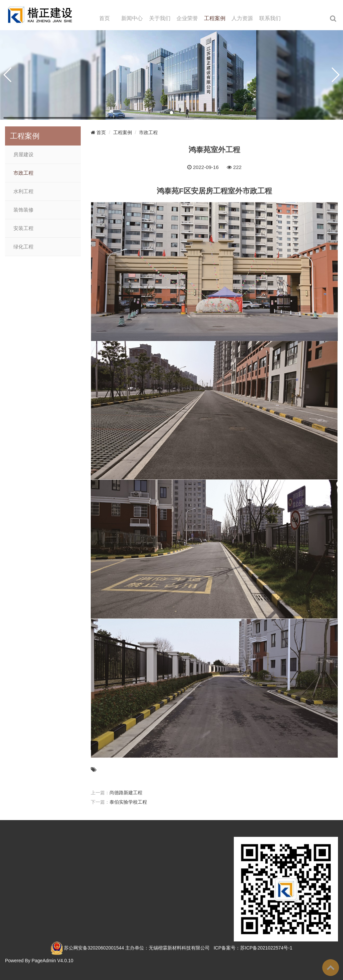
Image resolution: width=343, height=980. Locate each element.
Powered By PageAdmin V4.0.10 (39, 961)
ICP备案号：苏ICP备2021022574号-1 (253, 947)
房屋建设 (23, 155)
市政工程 (23, 173)
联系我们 (270, 18)
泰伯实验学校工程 (128, 802)
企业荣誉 (187, 18)
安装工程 (23, 228)
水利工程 (23, 191)
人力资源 (242, 18)
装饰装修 (23, 210)
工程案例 (215, 18)
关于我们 (160, 18)
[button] (171, 113)
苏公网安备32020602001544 (94, 947)
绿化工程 (23, 247)
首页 (105, 18)
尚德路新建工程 (126, 793)
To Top (331, 968)
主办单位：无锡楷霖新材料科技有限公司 (167, 947)
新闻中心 (132, 18)
